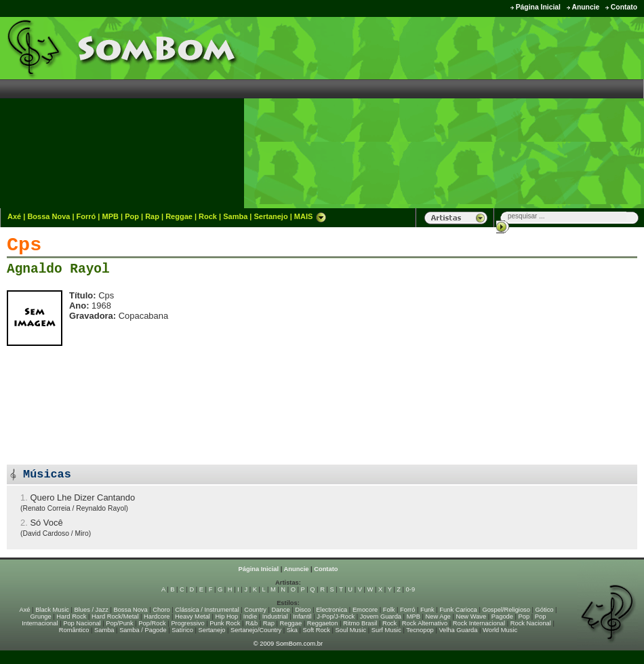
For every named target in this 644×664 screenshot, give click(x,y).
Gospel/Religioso (506, 610)
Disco (303, 610)
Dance (281, 610)
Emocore (365, 610)
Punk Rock (225, 623)
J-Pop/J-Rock (336, 617)
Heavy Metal (193, 617)
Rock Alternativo (425, 623)
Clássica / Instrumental (207, 610)
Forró (86, 216)
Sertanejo (270, 216)
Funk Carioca (458, 610)
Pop (132, 216)
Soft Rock (317, 630)
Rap (152, 216)
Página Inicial (538, 7)
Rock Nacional (531, 623)
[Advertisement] (532, 112)
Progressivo (187, 623)
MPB (110, 216)
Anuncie (585, 7)
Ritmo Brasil (360, 623)
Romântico (74, 630)
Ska (292, 630)
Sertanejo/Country (256, 630)
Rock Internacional (479, 623)
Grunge (41, 617)
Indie (250, 617)
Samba (235, 216)
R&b (251, 623)
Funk (427, 610)
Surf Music (386, 630)
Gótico (545, 610)
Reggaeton (323, 623)
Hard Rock (71, 617)
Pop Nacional (82, 623)
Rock (208, 216)
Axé (14, 216)
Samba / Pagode (143, 630)
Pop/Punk (119, 623)
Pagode (502, 617)
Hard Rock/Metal (115, 617)
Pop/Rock (152, 623)
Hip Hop (227, 617)
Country (255, 610)
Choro (161, 610)
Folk (389, 610)
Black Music (52, 610)
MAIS (310, 216)
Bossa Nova (48, 216)
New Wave (471, 617)
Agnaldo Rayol (58, 269)
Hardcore (157, 617)
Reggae (179, 216)
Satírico (182, 630)
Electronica (331, 610)
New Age (438, 617)
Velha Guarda (458, 630)
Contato (624, 7)
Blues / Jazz (92, 610)
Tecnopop (420, 630)
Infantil (302, 617)
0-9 (410, 589)
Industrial (275, 617)
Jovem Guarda (381, 617)
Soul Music (351, 630)
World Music (500, 630)
